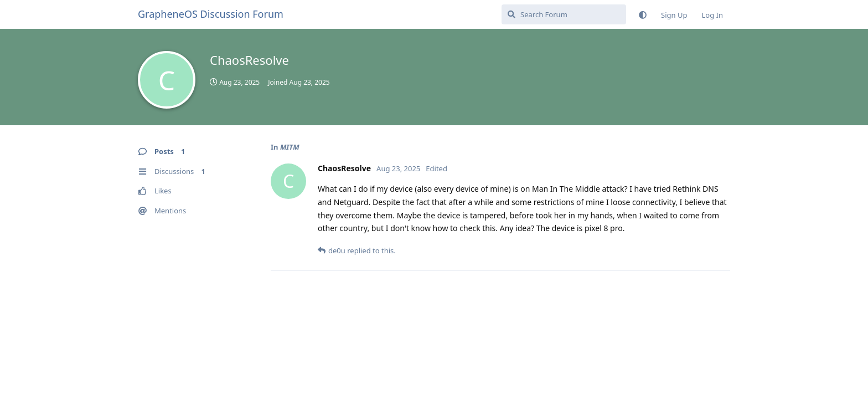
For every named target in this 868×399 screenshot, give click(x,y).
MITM (290, 147)
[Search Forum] (564, 14)
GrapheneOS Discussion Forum (211, 14)
